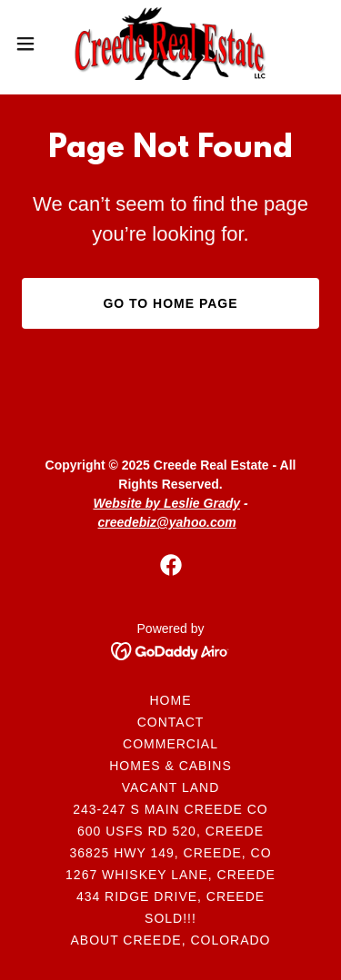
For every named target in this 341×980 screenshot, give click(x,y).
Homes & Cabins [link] (170, 766)
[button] (32, 44)
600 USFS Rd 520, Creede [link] (170, 831)
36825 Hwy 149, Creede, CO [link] (170, 853)
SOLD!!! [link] (170, 918)
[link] (170, 44)
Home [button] (171, 700)
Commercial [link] (170, 744)
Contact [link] (171, 722)
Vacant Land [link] (171, 787)
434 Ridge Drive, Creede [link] (170, 896)
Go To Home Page (170, 303)
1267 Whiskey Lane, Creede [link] (170, 875)
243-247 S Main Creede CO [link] (170, 809)
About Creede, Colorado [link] (171, 940)
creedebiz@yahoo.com (167, 522)
